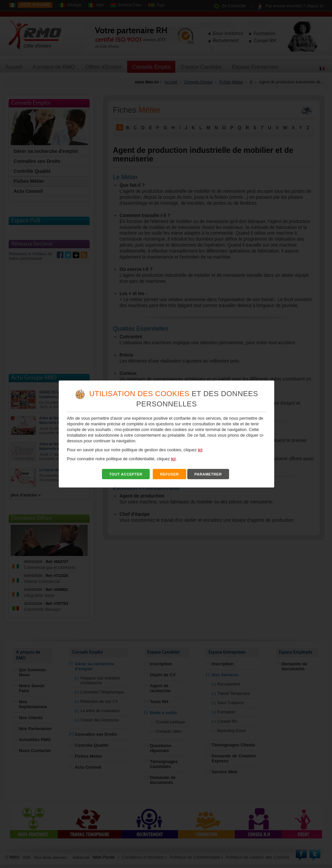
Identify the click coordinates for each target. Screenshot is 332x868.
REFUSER (169, 474)
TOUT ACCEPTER (126, 474)
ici (200, 450)
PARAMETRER (208, 474)
